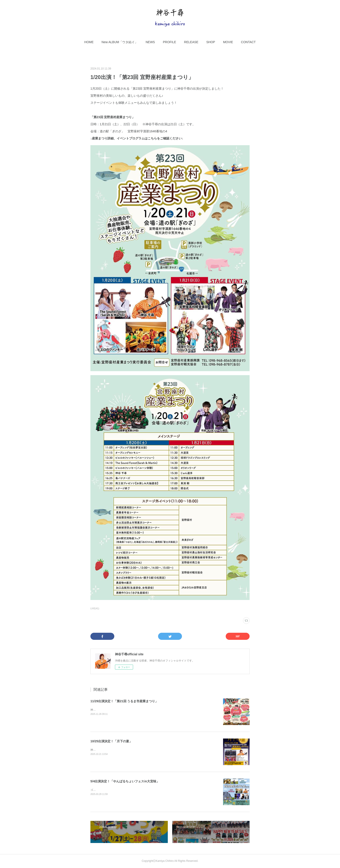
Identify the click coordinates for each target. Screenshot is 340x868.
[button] (89, 42)
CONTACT (248, 42)
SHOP (211, 42)
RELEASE (191, 42)
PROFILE (170, 42)
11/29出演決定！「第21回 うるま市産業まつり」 (124, 701)
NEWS (150, 42)
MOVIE (228, 42)
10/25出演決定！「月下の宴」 (111, 741)
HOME (89, 42)
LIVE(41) (95, 609)
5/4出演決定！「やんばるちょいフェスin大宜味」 (125, 781)
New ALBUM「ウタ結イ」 (119, 42)
